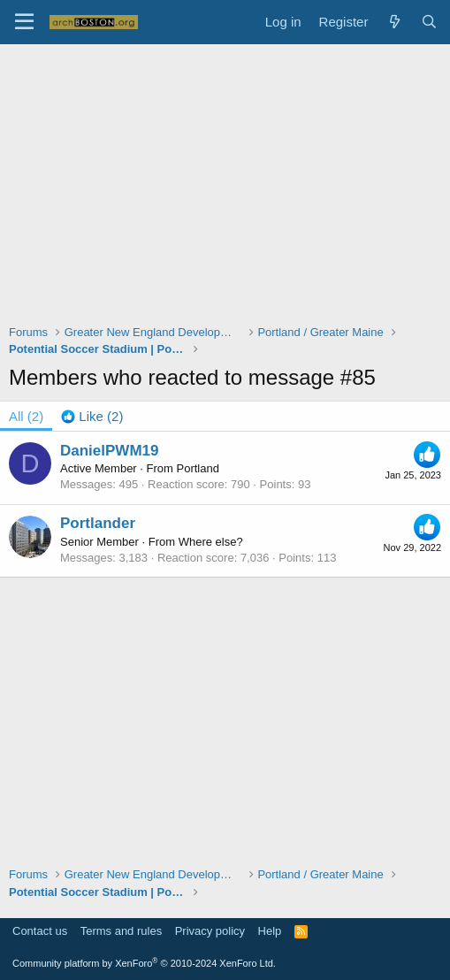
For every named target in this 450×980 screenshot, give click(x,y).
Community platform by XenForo (144, 963)
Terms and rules (121, 931)
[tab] (92, 416)
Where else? (211, 542)
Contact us (40, 931)
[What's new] (394, 22)
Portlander (98, 523)
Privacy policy (210, 931)
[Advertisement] (229, 195)
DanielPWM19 (109, 451)
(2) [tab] (26, 416)
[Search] (429, 22)
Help (270, 931)
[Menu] (24, 22)
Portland (198, 468)
